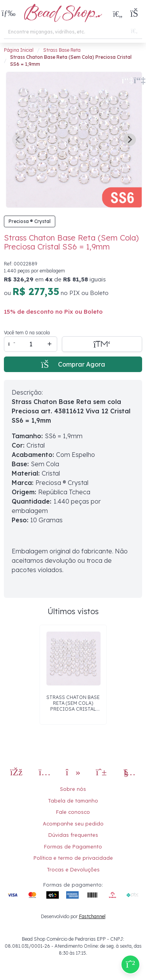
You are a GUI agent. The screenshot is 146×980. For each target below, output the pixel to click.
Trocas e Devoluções (73, 869)
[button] (9, 14)
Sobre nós (73, 789)
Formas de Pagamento (73, 847)
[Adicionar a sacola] (102, 344)
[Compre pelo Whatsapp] (130, 964)
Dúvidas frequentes (73, 835)
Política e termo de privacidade (73, 858)
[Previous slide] (18, 140)
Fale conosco (73, 812)
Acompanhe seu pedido (73, 824)
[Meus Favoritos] (118, 14)
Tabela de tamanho (73, 801)
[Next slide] (130, 140)
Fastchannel (92, 916)
